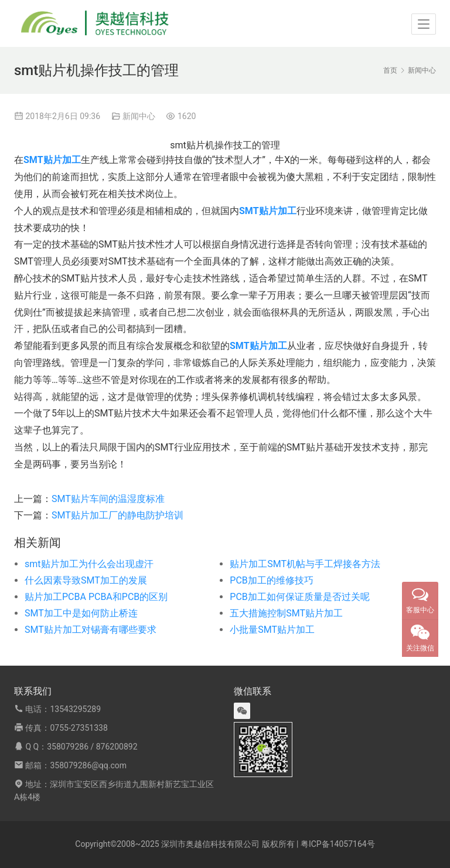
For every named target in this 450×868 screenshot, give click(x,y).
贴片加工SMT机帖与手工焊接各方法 (305, 564)
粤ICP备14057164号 (338, 844)
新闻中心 (139, 116)
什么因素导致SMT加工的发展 (86, 580)
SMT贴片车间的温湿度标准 (108, 499)
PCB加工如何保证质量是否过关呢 (299, 597)
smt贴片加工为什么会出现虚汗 (89, 564)
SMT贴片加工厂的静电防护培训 (117, 515)
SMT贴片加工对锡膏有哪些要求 (91, 630)
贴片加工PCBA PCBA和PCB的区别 (96, 597)
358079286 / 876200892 (92, 747)
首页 (390, 70)
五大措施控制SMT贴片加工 (286, 613)
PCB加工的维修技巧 (271, 580)
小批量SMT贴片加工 (272, 630)
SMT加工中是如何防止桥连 (81, 613)
